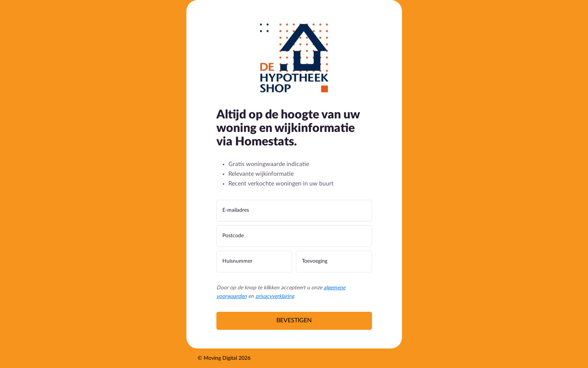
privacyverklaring (275, 296)
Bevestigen (294, 320)
